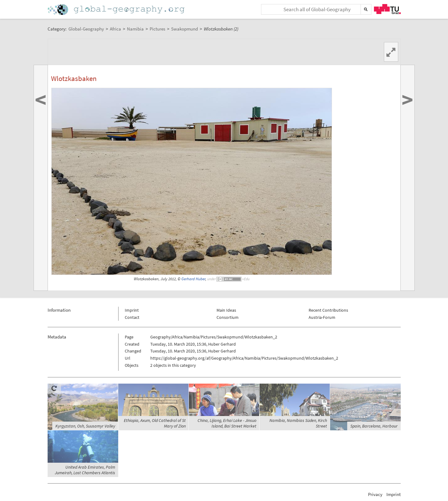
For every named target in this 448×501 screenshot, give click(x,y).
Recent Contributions (328, 310)
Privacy (375, 494)
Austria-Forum (322, 317)
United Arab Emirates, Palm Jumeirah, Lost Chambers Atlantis (85, 470)
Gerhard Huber (193, 279)
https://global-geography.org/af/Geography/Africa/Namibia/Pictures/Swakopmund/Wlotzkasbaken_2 (244, 358)
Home (117, 9)
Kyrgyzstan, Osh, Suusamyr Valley (85, 426)
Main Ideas (226, 310)
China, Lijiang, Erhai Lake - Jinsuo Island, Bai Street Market (227, 423)
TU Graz (387, 9)
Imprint (132, 310)
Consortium (228, 317)
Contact (132, 317)
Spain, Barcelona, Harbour (374, 426)
